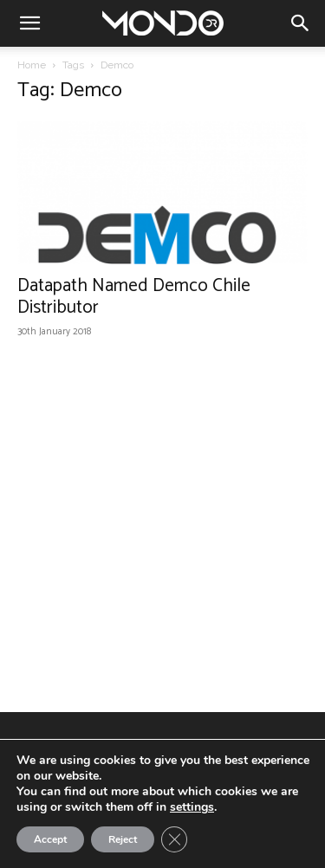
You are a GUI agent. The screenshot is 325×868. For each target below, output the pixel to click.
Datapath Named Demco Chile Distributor (134, 297)
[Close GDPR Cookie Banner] (174, 839)
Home (32, 65)
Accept (50, 839)
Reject (123, 839)
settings (192, 807)
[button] (29, 23)
